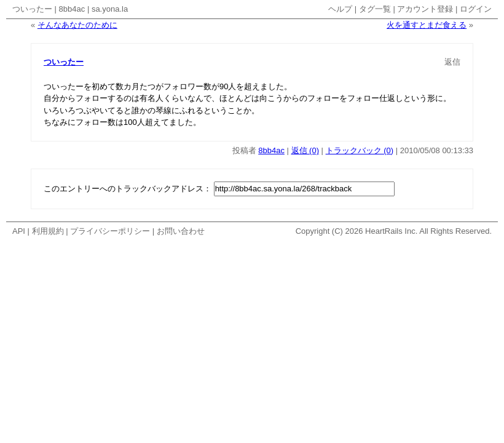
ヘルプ (340, 9)
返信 (452, 62)
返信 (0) (305, 150)
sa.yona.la (110, 9)
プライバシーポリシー (110, 231)
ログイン (476, 9)
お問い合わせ (181, 231)
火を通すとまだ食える (427, 25)
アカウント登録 (425, 9)
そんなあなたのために (77, 25)
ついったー (32, 9)
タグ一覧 (375, 9)
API (19, 231)
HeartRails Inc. (391, 231)
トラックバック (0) (360, 150)
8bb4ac (72, 9)
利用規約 (48, 231)
